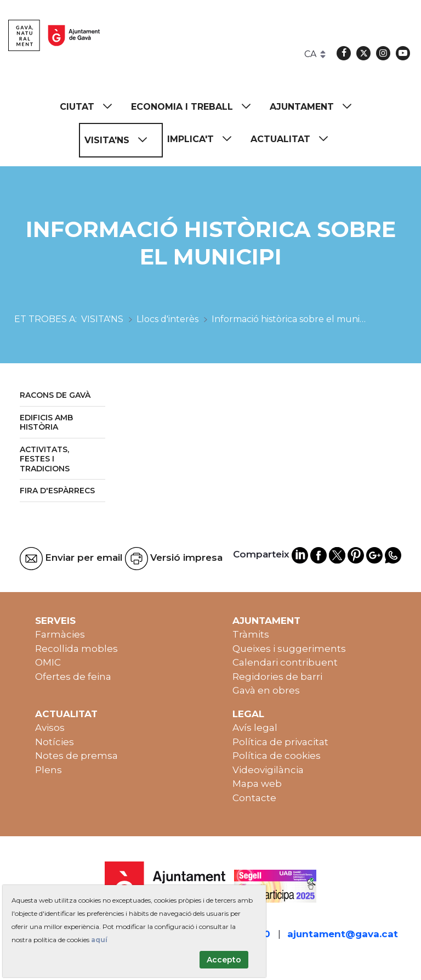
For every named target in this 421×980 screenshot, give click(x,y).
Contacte (254, 798)
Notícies (55, 742)
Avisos (50, 728)
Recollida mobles (76, 649)
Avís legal (255, 728)
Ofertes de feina (73, 677)
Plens (49, 770)
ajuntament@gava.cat (343, 934)
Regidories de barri (277, 677)
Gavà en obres (266, 690)
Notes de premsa (76, 756)
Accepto (224, 960)
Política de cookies (277, 756)
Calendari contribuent (285, 662)
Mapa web (257, 784)
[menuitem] (91, 107)
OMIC (48, 662)
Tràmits (251, 634)
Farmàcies (60, 634)
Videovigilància (268, 770)
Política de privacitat (280, 742)
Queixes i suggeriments (289, 649)
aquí (99, 940)
